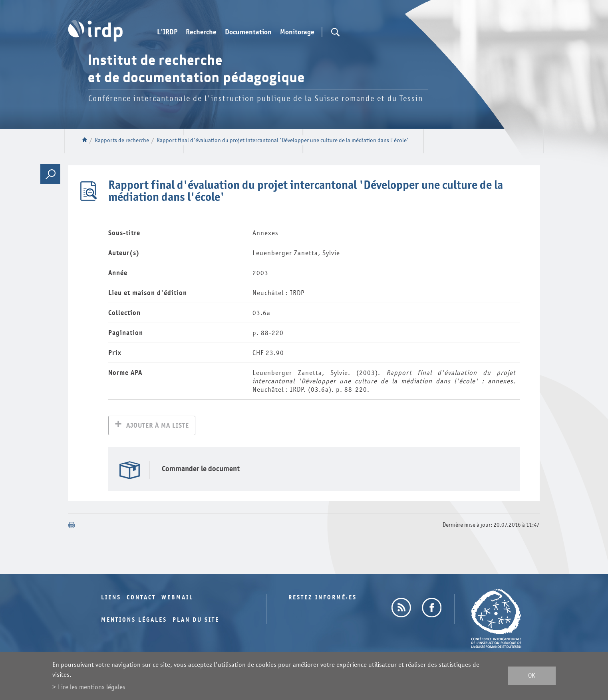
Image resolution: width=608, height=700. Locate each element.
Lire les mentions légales (92, 687)
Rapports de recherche (122, 140)
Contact (141, 598)
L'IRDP (167, 32)
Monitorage (297, 32)
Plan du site (196, 621)
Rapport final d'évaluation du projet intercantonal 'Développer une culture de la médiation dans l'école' (283, 140)
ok (532, 676)
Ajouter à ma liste (158, 426)
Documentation (248, 32)
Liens (111, 598)
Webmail (177, 598)
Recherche (201, 32)
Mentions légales (134, 621)
